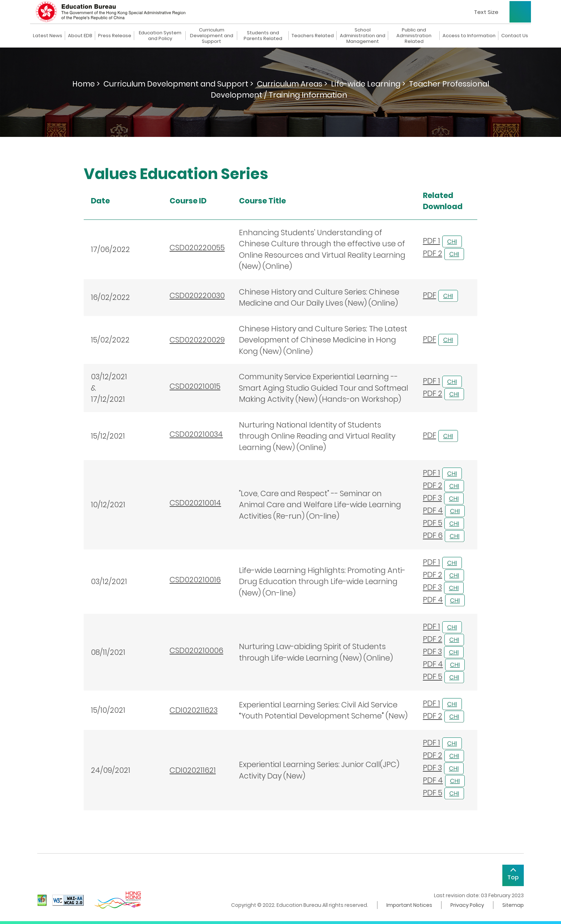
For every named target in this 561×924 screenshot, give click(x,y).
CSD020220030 (197, 295)
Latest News (48, 36)
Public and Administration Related (414, 36)
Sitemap (513, 905)
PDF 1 (431, 241)
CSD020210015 (195, 386)
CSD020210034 (196, 434)
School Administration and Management (363, 36)
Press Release (115, 36)
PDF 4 (433, 510)
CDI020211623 (194, 710)
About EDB (80, 36)
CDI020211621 (193, 770)
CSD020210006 (196, 650)
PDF (430, 295)
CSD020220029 (197, 340)
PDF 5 (433, 523)
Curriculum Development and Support (212, 36)
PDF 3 (432, 498)
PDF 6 (433, 535)
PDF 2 (433, 253)
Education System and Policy (160, 36)
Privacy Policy (467, 905)
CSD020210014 (195, 503)
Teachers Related (313, 36)
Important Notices (409, 905)
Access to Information (469, 36)
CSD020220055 (197, 248)
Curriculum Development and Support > (178, 84)
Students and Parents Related (263, 36)
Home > (86, 84)
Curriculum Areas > (292, 84)
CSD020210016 (195, 580)
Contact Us (515, 36)
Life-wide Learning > (368, 84)
